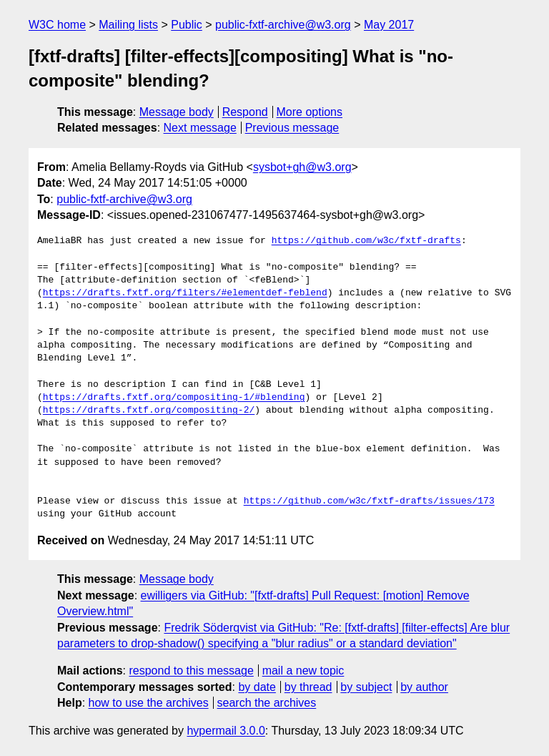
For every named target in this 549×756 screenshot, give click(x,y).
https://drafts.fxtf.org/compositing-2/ (149, 411)
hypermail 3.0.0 (226, 731)
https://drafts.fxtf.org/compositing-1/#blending (174, 398)
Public (187, 25)
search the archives (267, 703)
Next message (200, 128)
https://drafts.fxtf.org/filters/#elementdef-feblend (185, 293)
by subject (366, 687)
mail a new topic (303, 671)
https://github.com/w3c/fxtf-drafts (366, 241)
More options (310, 112)
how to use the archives (149, 703)
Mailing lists (128, 25)
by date (257, 687)
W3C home (57, 25)
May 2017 (389, 25)
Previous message (292, 128)
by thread (308, 687)
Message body (177, 112)
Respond (245, 112)
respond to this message (191, 671)
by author (424, 687)
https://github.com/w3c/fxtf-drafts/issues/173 (369, 501)
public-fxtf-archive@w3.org (283, 25)
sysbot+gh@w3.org (302, 167)
